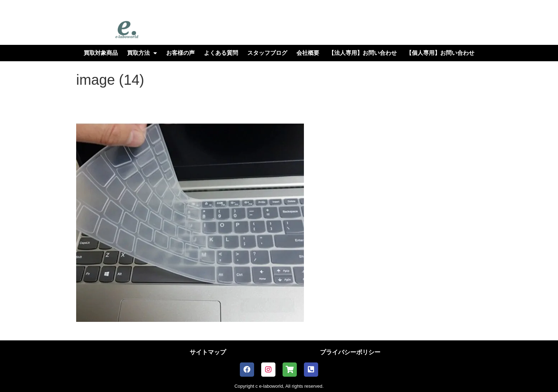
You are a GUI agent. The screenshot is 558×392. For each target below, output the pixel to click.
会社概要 (308, 53)
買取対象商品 (101, 53)
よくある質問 (221, 53)
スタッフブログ (267, 53)
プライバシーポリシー (350, 352)
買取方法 (142, 53)
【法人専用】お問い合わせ (363, 53)
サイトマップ (208, 352)
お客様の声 (180, 53)
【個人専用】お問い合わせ (440, 53)
